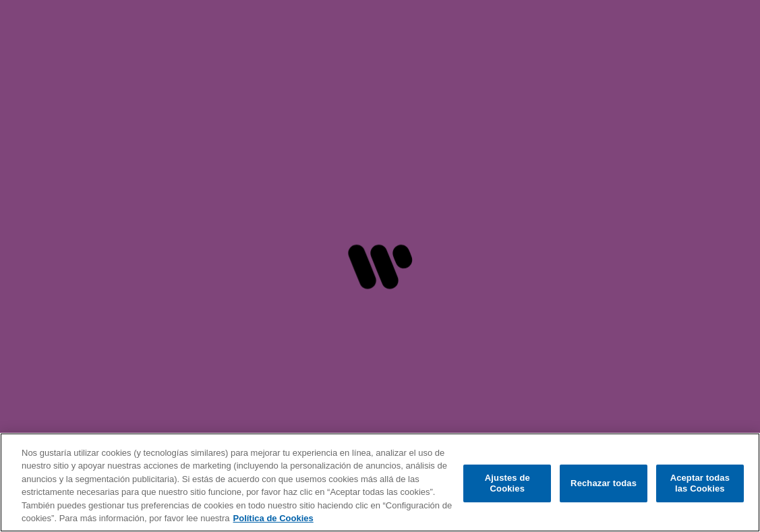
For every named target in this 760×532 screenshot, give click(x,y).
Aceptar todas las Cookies (700, 483)
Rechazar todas (604, 483)
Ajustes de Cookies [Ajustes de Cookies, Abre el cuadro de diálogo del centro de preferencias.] (507, 483)
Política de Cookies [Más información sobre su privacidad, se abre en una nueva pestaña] (273, 518)
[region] (380, 482)
